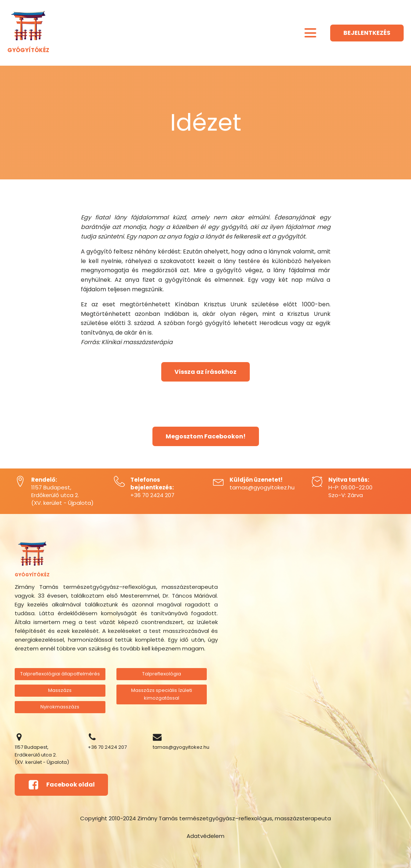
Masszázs (60, 690)
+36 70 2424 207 (152, 495)
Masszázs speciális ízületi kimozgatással (162, 694)
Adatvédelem (205, 836)
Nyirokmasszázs (60, 707)
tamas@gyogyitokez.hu (262, 487)
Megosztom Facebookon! (206, 436)
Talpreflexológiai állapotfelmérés (60, 674)
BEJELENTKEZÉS (367, 33)
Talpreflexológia (162, 674)
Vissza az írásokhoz (205, 372)
